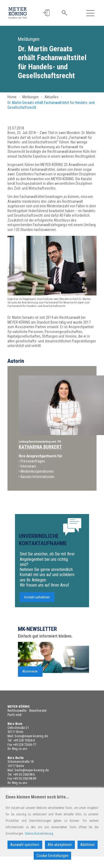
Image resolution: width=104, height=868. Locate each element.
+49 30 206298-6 (24, 775)
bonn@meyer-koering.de (31, 736)
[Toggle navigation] (90, 13)
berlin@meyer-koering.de (32, 770)
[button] (46, 13)
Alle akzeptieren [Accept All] (60, 845)
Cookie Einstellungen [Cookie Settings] (53, 856)
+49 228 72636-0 (24, 740)
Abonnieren (30, 675)
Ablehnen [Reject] (87, 845)
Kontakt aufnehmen (37, 601)
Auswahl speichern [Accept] (25, 845)
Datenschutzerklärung (39, 834)
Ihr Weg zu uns (17, 749)
